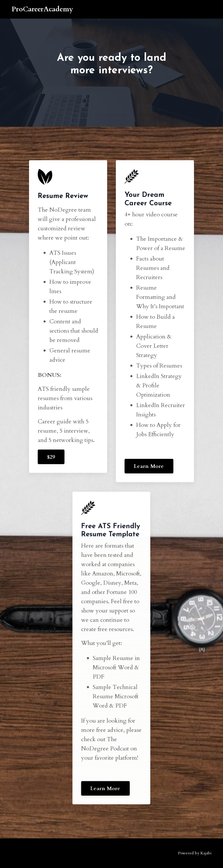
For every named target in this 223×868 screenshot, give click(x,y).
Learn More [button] (149, 466)
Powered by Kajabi (195, 853)
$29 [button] (51, 457)
